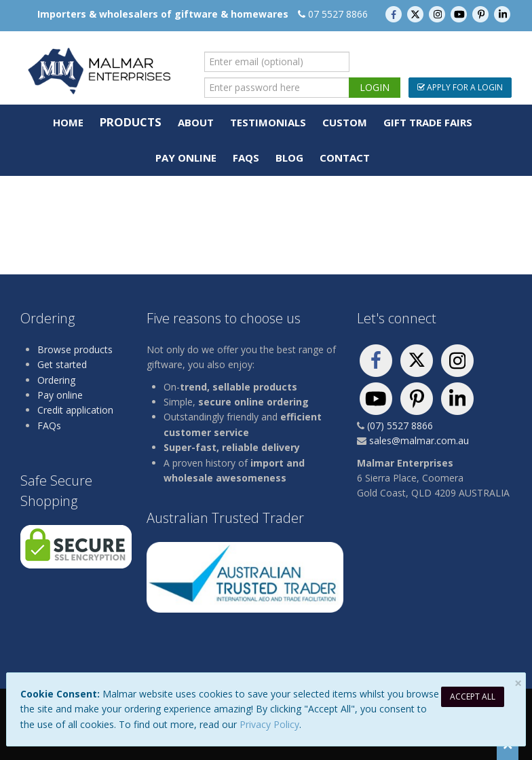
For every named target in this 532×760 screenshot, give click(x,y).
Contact (345, 158)
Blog (289, 158)
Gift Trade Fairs (428, 122)
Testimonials (268, 122)
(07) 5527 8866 (400, 426)
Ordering (56, 380)
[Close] (518, 683)
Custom (345, 122)
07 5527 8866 (338, 14)
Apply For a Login (460, 87)
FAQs (246, 158)
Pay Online (186, 158)
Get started (62, 364)
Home (68, 122)
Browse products (75, 349)
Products (131, 122)
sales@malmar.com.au (419, 440)
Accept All (473, 696)
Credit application (75, 410)
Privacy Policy (269, 724)
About (196, 122)
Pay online (60, 395)
